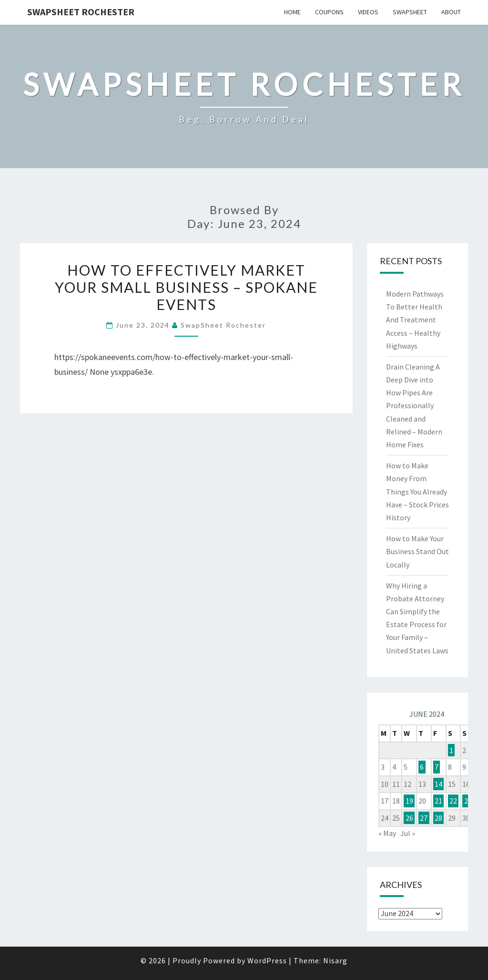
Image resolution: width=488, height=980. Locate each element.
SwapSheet (410, 12)
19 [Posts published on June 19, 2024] (409, 801)
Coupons (329, 12)
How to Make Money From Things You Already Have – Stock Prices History (417, 491)
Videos (368, 12)
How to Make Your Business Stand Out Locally (417, 551)
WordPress (267, 960)
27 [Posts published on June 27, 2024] (424, 818)
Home (292, 12)
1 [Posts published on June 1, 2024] (451, 750)
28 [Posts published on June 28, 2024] (438, 818)
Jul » (408, 833)
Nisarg (335, 960)
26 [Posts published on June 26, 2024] (409, 818)
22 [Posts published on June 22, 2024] (453, 801)
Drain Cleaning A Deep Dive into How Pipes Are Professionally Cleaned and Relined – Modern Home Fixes (414, 406)
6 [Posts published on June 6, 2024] (422, 767)
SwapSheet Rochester (81, 12)
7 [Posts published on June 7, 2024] (437, 767)
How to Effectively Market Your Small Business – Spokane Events (186, 287)
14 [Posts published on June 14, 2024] (438, 784)
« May (387, 833)
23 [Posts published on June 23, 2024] (468, 801)
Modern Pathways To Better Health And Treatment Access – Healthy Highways (415, 320)
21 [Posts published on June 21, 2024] (438, 801)
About (451, 12)
